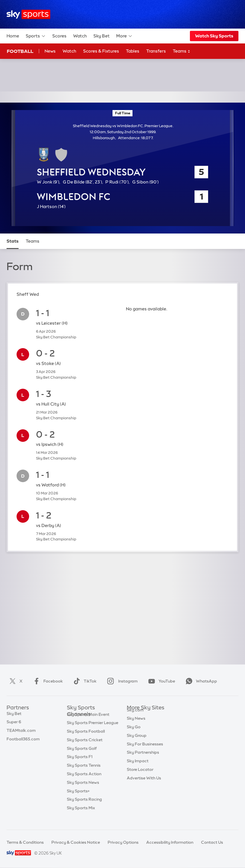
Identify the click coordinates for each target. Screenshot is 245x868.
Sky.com (135, 717)
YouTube (160, 681)
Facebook (47, 681)
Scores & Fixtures (101, 51)
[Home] (28, 14)
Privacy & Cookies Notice (76, 842)
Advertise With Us (144, 785)
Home (13, 36)
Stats (13, 241)
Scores (59, 36)
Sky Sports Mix (81, 817)
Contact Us (212, 842)
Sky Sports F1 (80, 765)
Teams (182, 51)
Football (20, 51)
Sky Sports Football (86, 740)
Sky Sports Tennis (84, 774)
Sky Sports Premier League (93, 731)
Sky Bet (102, 36)
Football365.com (23, 742)
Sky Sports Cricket (85, 749)
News (50, 51)
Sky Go (134, 733)
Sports (36, 36)
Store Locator (140, 776)
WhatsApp (200, 681)
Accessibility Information (170, 842)
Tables (133, 51)
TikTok (84, 681)
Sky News (136, 725)
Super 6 (14, 725)
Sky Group (137, 742)
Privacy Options (123, 842)
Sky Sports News (83, 791)
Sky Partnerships (143, 759)
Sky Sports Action (84, 783)
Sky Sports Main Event (88, 723)
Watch (80, 36)
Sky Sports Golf (82, 757)
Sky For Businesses (145, 751)
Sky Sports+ (78, 800)
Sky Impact (138, 767)
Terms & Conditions (25, 842)
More (124, 36)
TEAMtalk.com (21, 733)
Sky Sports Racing (84, 808)
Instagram (121, 681)
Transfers (156, 51)
